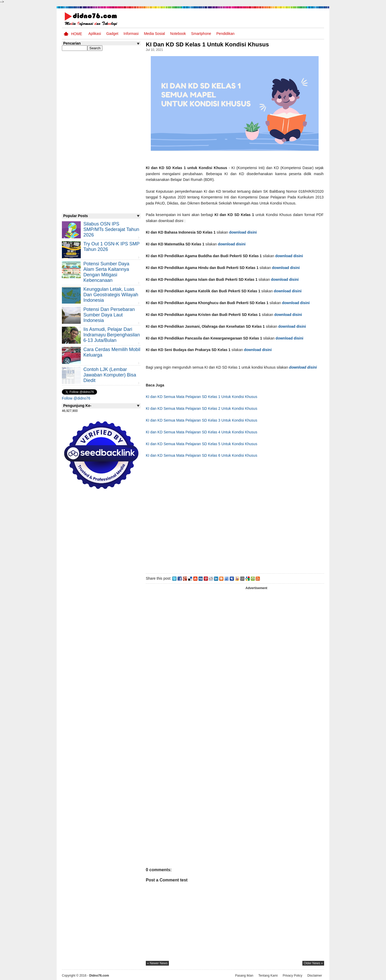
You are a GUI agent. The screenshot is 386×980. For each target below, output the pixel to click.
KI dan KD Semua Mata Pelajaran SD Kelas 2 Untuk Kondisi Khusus (202, 408)
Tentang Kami (268, 976)
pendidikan (225, 34)
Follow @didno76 (76, 398)
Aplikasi (95, 34)
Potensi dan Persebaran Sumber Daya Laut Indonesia (109, 315)
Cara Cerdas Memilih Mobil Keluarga (112, 352)
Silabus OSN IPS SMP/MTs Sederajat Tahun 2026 (111, 229)
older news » (313, 963)
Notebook (178, 34)
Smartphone (201, 34)
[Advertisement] (235, 518)
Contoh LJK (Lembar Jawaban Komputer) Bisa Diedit (110, 375)
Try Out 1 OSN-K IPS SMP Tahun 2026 (111, 247)
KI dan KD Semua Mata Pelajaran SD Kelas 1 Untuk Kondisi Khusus (202, 397)
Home (77, 34)
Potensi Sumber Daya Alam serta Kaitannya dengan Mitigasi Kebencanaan (106, 272)
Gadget (112, 34)
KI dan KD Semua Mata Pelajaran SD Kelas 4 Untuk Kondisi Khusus (202, 432)
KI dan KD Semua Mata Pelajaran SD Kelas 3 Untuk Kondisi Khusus (202, 420)
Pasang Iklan (244, 976)
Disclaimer (315, 976)
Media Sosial (154, 34)
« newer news (157, 963)
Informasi (131, 34)
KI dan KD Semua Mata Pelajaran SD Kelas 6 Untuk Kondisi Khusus (202, 455)
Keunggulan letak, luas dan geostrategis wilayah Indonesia (111, 295)
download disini (243, 232)
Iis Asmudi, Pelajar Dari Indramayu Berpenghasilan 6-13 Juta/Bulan (112, 335)
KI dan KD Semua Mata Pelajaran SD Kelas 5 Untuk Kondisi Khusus (202, 444)
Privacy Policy (293, 976)
